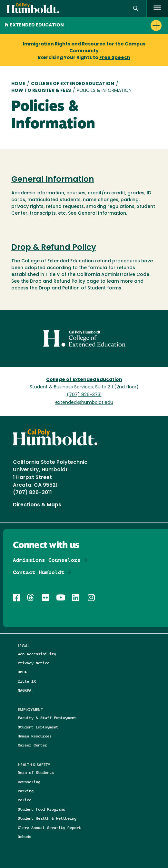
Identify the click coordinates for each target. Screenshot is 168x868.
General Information (53, 180)
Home (18, 84)
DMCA (22, 672)
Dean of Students (36, 772)
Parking (26, 791)
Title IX (27, 681)
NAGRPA (25, 690)
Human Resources (35, 736)
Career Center (32, 745)
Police (25, 800)
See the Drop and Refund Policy (48, 282)
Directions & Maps (37, 505)
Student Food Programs (41, 809)
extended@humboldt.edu (84, 403)
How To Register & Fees (41, 91)
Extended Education (34, 25)
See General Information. (98, 214)
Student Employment (38, 727)
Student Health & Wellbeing (47, 818)
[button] (136, 9)
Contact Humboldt (39, 572)
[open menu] (157, 9)
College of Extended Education (73, 84)
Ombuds (25, 837)
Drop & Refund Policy (54, 248)
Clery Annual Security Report (49, 828)
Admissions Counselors (47, 560)
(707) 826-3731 (84, 395)
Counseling (29, 782)
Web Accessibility (37, 654)
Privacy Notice (34, 663)
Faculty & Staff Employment (47, 718)
